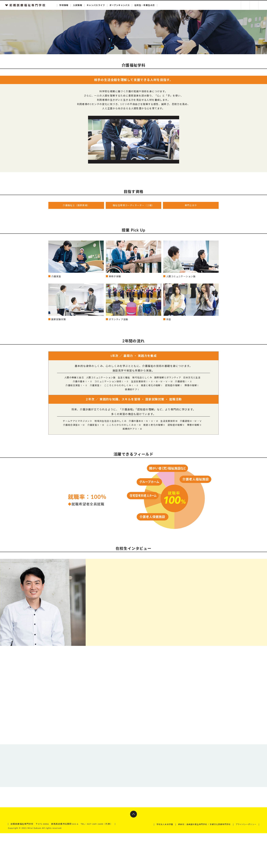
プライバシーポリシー (245, 859)
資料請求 (245, 5)
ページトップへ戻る (133, 849)
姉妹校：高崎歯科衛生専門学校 (187, 859)
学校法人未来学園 (157, 859)
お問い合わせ (254, 5)
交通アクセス (263, 5)
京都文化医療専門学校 (217, 859)
